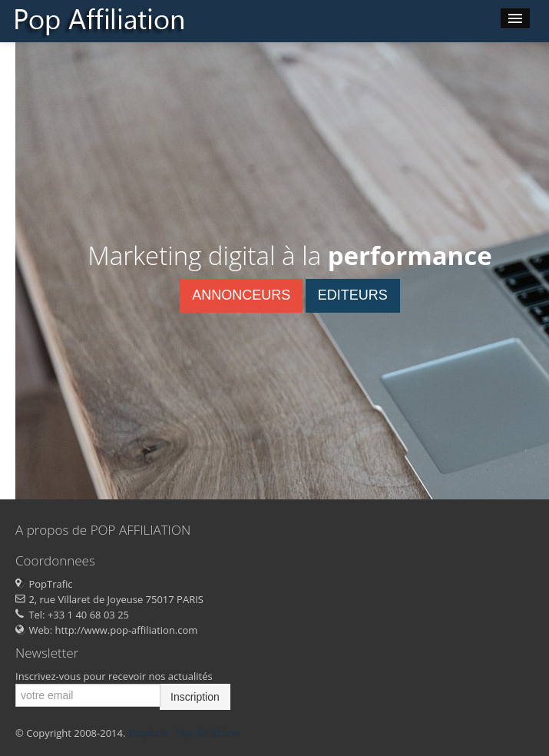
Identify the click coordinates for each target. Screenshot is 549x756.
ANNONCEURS (241, 295)
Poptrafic (149, 733)
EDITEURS (353, 295)
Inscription (195, 697)
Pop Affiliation (208, 733)
